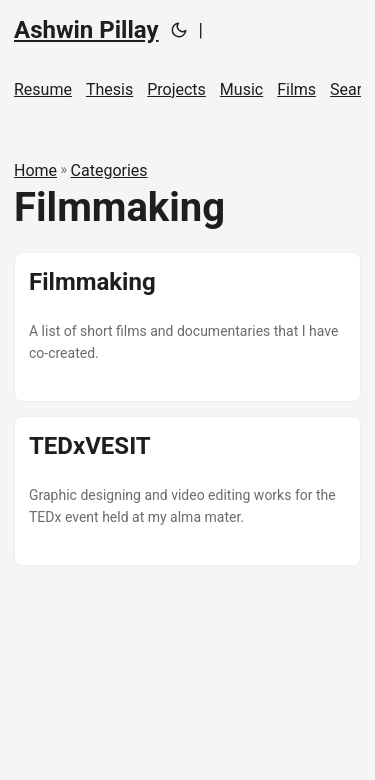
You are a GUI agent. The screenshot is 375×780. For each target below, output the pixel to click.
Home (35, 170)
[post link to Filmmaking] (187, 327)
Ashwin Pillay (86, 30)
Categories (109, 170)
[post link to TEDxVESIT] (187, 491)
